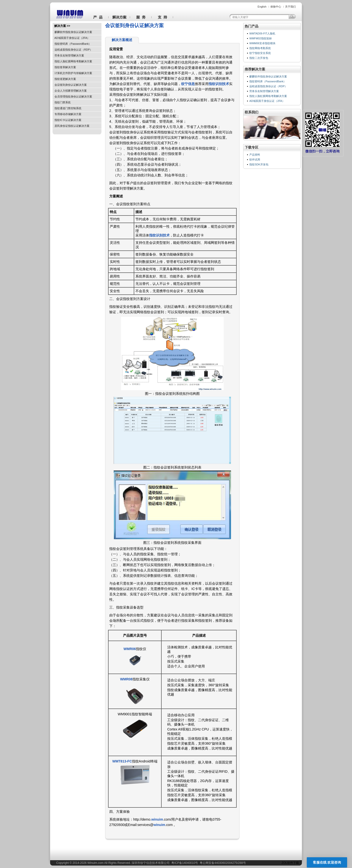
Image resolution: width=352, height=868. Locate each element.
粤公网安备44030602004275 (218, 863)
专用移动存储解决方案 (68, 114)
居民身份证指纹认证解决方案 (72, 126)
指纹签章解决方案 (65, 67)
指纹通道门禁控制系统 (68, 108)
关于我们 (290, 7)
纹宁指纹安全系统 (260, 53)
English (262, 7)
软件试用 (255, 160)
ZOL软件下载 (290, 863)
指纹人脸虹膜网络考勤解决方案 (73, 61)
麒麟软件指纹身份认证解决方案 (73, 32)
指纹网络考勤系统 (260, 48)
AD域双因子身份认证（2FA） (72, 38)
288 (241, 863)
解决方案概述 (122, 40)
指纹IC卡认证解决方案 (68, 120)
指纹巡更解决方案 (65, 79)
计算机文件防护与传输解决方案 (73, 73)
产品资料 (255, 155)
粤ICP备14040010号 (185, 863)
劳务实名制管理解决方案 (69, 55)
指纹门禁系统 (63, 102)
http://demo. (142, 819)
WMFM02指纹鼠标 (261, 38)
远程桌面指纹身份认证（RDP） (73, 50)
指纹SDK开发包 (259, 164)
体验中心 (276, 7)
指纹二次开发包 (259, 58)
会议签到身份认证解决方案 (71, 85)
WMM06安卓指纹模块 (262, 43)
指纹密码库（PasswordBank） (73, 44)
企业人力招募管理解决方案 (71, 91)
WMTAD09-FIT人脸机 (262, 33)
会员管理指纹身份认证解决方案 (73, 96)
